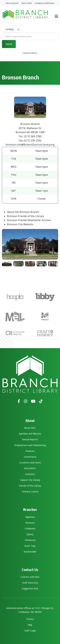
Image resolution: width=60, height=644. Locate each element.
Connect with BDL (30, 577)
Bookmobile (30, 552)
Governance (30, 457)
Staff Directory (30, 583)
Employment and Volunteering (30, 445)
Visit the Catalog (30, 53)
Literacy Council (30, 491)
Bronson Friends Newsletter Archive (29, 220)
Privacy (30, 619)
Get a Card (26, 3)
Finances (30, 451)
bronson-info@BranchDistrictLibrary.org (30, 145)
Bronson (30, 523)
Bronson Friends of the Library (26, 216)
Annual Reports (30, 439)
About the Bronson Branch (23, 212)
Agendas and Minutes (30, 434)
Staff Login (30, 631)
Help (30, 625)
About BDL (30, 428)
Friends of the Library (30, 486)
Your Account (12, 3)
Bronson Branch (30, 124)
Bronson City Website (20, 224)
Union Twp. (30, 546)
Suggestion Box (30, 588)
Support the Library (30, 480)
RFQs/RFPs (30, 468)
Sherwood (30, 540)
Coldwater (30, 528)
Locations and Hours (45, 3)
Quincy (30, 534)
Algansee (30, 517)
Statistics (30, 474)
